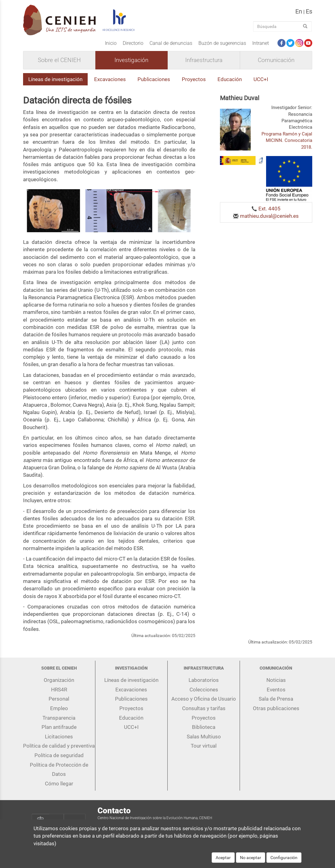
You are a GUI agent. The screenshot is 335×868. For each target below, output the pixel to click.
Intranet (261, 43)
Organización (59, 680)
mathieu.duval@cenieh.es (269, 216)
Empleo (59, 708)
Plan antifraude (59, 727)
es (309, 11)
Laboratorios (204, 680)
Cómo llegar (59, 784)
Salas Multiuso (204, 737)
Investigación (131, 60)
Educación (230, 79)
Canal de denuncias (171, 43)
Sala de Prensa (276, 699)
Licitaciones (59, 737)
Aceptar (223, 861)
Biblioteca (204, 727)
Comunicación (276, 60)
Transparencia (59, 718)
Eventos (276, 690)
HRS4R (59, 690)
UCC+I (261, 79)
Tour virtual (204, 746)
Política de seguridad (59, 755)
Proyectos (194, 79)
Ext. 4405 (269, 209)
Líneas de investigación (55, 79)
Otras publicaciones (276, 708)
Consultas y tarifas (204, 708)
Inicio (111, 43)
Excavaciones (110, 79)
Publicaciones (154, 79)
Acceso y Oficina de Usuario (204, 699)
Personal (59, 699)
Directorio (133, 43)
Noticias (276, 680)
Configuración (284, 861)
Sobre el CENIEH (59, 60)
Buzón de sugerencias (222, 43)
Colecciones (204, 690)
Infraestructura (204, 60)
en (299, 11)
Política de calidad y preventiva (59, 746)
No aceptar (251, 861)
